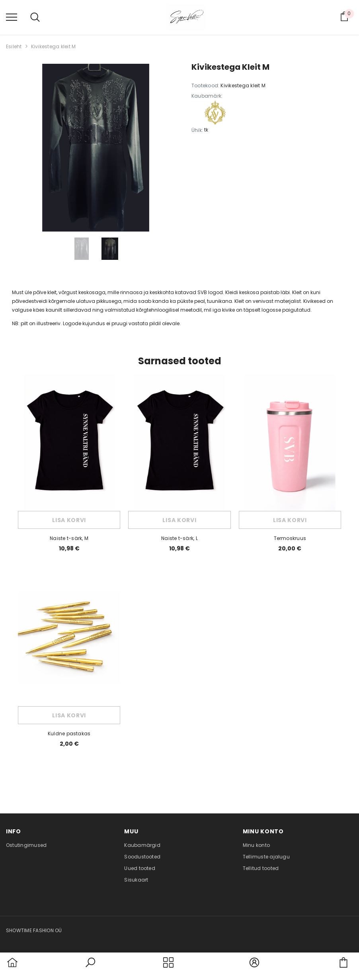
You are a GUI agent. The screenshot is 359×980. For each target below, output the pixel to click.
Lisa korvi (69, 520)
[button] (90, 967)
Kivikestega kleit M (54, 46)
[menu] (12, 17)
